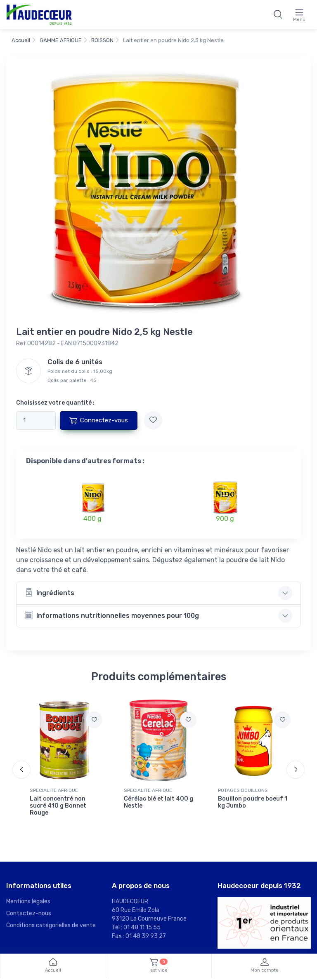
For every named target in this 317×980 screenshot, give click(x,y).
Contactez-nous (29, 913)
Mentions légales (28, 901)
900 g (225, 519)
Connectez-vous (99, 420)
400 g (92, 519)
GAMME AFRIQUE (61, 40)
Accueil (21, 40)
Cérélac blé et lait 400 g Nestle (158, 802)
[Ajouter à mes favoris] (153, 420)
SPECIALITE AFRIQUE (54, 790)
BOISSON (102, 40)
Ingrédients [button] (50, 592)
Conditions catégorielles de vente (51, 925)
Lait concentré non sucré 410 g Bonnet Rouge (58, 806)
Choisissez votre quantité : (55, 403)
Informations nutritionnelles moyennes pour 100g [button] (112, 615)
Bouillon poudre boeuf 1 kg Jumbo (253, 802)
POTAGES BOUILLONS (243, 790)
